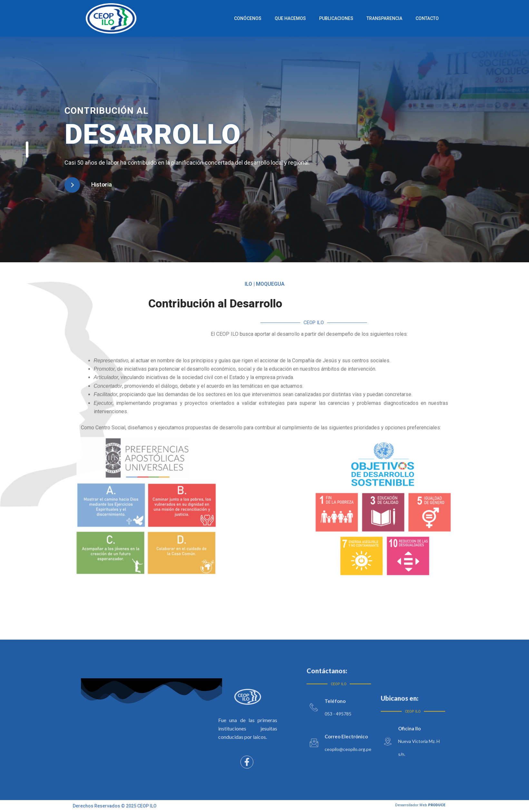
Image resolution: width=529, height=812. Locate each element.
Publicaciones (343, 18)
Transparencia (391, 18)
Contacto (434, 18)
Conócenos (254, 18)
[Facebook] (206, 762)
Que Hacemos (297, 18)
